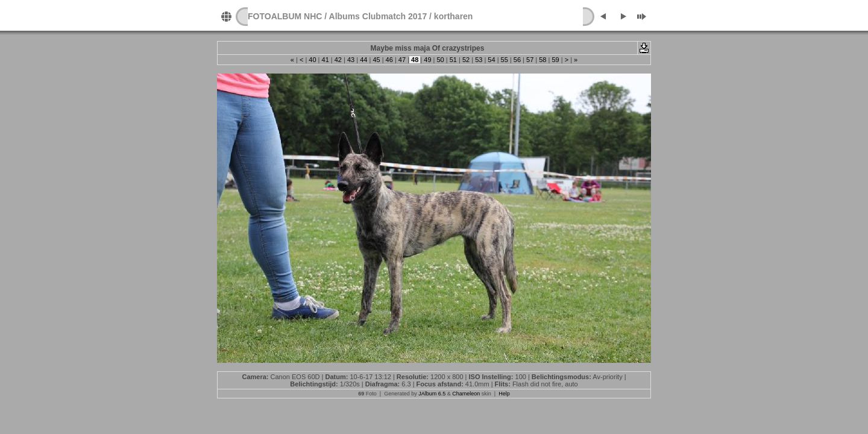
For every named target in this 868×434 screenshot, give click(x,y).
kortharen (454, 16)
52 (466, 60)
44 (363, 60)
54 (491, 60)
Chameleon (466, 394)
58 (542, 60)
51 (453, 60)
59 (555, 60)
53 (479, 60)
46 (389, 60)
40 (312, 60)
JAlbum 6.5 (432, 394)
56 (517, 60)
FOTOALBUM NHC (285, 16)
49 (427, 60)
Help (504, 394)
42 (338, 60)
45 (376, 60)
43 (351, 60)
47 (402, 60)
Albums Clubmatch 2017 (378, 16)
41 (325, 60)
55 (505, 60)
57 (530, 60)
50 (440, 60)
